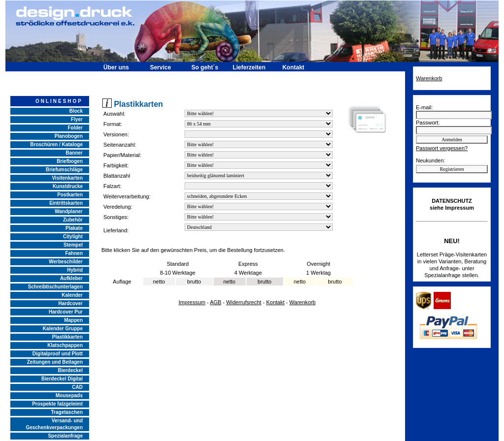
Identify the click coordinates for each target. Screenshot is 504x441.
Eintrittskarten (66, 203)
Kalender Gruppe (63, 329)
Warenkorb (302, 302)
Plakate (74, 228)
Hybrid (75, 270)
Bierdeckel (70, 370)
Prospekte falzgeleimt (57, 404)
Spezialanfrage (65, 436)
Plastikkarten (67, 337)
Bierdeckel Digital (62, 379)
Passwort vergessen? (442, 148)
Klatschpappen (65, 345)
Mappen (73, 320)
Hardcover (71, 303)
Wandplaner (69, 211)
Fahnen (74, 253)
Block (76, 111)
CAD (77, 387)
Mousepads (69, 395)
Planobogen (69, 136)
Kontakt (294, 67)
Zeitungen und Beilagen (55, 362)
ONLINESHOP (59, 101)
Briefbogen (70, 161)
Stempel (73, 245)
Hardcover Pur (66, 312)
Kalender (72, 295)
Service (161, 67)
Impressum (192, 302)
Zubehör (73, 220)
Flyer (77, 119)
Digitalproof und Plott (58, 354)
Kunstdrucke (68, 186)
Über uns (116, 67)
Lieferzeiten (249, 67)
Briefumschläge (64, 170)
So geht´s (205, 67)
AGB (215, 302)
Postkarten (70, 195)
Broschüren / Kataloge (56, 144)
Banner (74, 153)
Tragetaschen (67, 412)
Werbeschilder (66, 262)
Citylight (73, 236)
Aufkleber (71, 278)
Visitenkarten (67, 178)
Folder (75, 128)
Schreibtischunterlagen (55, 287)
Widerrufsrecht (244, 302)
